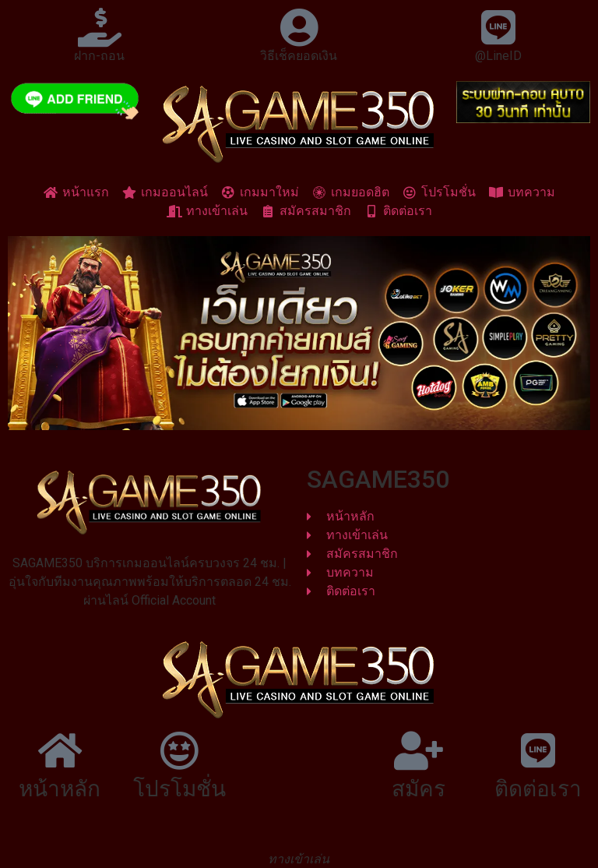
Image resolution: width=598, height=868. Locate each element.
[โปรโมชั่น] (179, 750)
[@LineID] (498, 27)
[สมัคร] (419, 750)
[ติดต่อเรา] (538, 750)
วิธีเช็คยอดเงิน (299, 56)
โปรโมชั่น (179, 789)
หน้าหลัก (60, 789)
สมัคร (419, 789)
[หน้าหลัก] (60, 750)
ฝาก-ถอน (99, 56)
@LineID (498, 56)
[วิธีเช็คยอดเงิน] (299, 27)
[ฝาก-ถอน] (100, 27)
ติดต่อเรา (538, 789)
